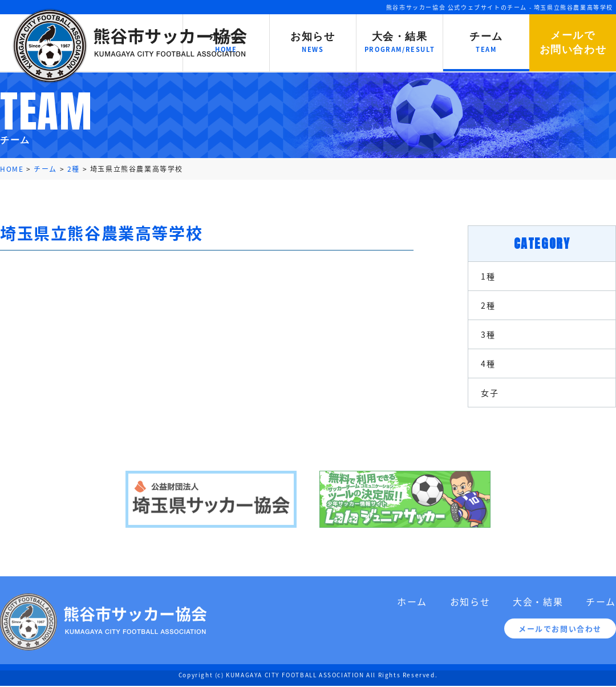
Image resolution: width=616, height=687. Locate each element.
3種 (488, 334)
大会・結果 (538, 605)
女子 (490, 393)
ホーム (412, 605)
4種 (488, 363)
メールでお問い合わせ (560, 633)
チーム (601, 605)
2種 (488, 305)
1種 (488, 276)
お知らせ (470, 605)
